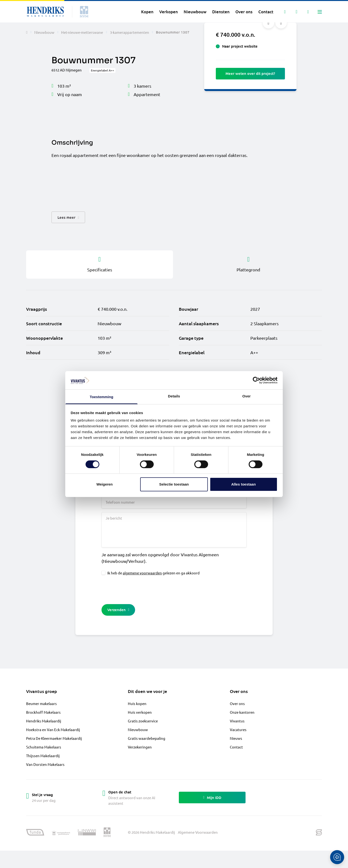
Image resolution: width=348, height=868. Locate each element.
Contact (236, 747)
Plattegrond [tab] (248, 264)
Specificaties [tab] (100, 264)
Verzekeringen (140, 747)
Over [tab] (247, 396)
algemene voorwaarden (142, 573)
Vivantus (237, 721)
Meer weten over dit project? (250, 73)
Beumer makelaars (41, 703)
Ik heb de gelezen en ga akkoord (153, 573)
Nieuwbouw (138, 730)
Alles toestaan (244, 484)
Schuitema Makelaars (44, 747)
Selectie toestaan (174, 484)
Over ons (237, 703)
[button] (68, 217)
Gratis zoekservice (143, 721)
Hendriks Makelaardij (44, 721)
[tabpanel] (174, 331)
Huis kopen (137, 703)
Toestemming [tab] (101, 397)
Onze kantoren (242, 712)
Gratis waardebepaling (147, 738)
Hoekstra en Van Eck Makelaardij (53, 730)
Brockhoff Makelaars (43, 712)
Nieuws (236, 738)
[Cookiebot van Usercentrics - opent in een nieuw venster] (256, 380)
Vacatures (238, 730)
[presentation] (138, 589)
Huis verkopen (140, 712)
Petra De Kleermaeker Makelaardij (54, 738)
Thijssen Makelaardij (43, 756)
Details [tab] (174, 396)
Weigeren (105, 484)
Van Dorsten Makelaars (45, 764)
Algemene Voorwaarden (198, 832)
